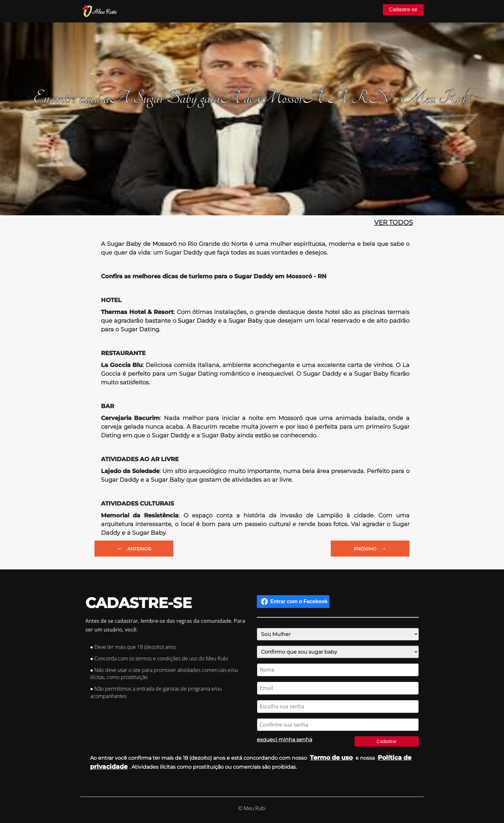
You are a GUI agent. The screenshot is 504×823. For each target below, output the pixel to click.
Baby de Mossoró (151, 244)
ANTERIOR (134, 548)
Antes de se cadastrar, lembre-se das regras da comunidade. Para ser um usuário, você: (167, 625)
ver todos (393, 222)
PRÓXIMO (370, 548)
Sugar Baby (246, 321)
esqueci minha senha (283, 740)
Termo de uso (331, 757)
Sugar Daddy (197, 321)
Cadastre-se (403, 9)
